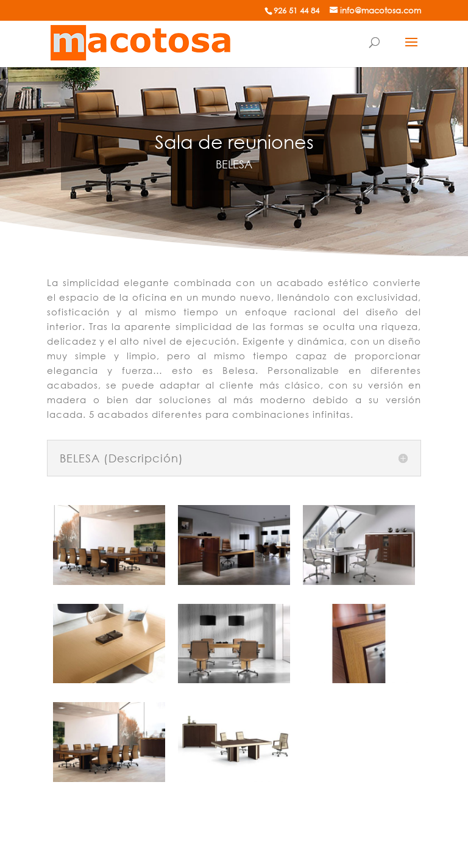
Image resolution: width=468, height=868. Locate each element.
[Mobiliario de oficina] (141, 42)
